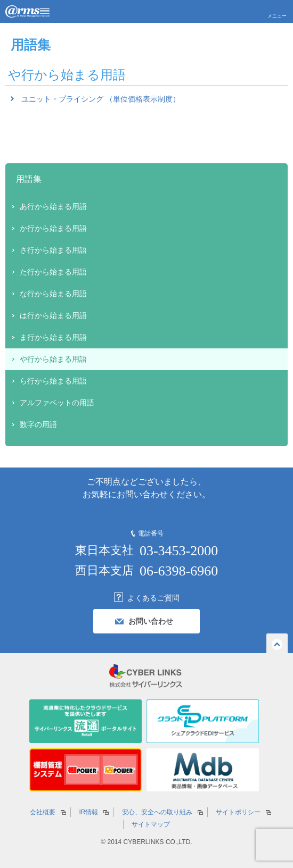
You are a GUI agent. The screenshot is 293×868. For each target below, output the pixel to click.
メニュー (277, 16)
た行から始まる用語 (53, 272)
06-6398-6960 (179, 571)
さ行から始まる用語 (53, 250)
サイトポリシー (238, 812)
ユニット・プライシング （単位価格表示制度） (101, 99)
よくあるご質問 (153, 598)
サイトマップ (151, 824)
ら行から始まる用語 (53, 381)
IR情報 (88, 812)
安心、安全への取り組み (157, 812)
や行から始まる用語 (53, 359)
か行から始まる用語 (53, 228)
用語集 (29, 179)
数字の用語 (38, 424)
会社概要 (43, 812)
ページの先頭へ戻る (277, 643)
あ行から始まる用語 (53, 206)
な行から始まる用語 (53, 294)
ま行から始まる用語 (53, 337)
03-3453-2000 (179, 551)
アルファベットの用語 (57, 403)
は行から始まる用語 (53, 315)
